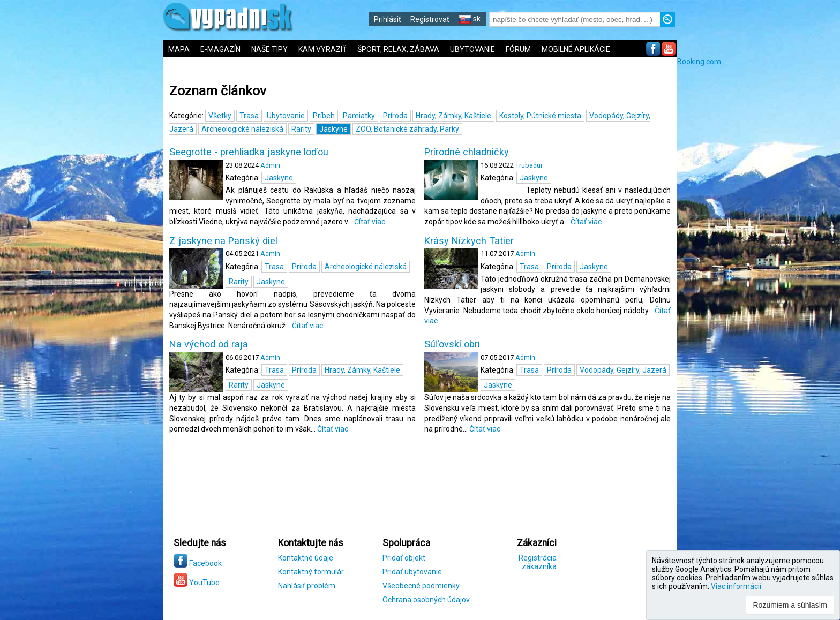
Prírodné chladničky (467, 152)
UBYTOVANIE (472, 49)
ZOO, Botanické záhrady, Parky (407, 129)
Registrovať (430, 19)
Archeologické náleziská (242, 129)
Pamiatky (359, 116)
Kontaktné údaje (306, 558)
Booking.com (699, 62)
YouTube (197, 583)
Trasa (249, 116)
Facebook (198, 563)
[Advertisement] (757, 226)
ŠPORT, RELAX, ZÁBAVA (398, 49)
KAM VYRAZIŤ (322, 49)
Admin (270, 165)
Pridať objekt (404, 558)
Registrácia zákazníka (538, 562)
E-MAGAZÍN (220, 49)
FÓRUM (518, 49)
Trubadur (529, 165)
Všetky (220, 116)
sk (470, 19)
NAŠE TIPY (269, 49)
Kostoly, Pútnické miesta (540, 116)
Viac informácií (736, 586)
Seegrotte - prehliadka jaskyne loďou (249, 152)
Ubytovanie (286, 116)
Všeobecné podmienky (421, 586)
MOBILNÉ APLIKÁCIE (576, 49)
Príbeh (324, 116)
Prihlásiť (388, 19)
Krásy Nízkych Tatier (469, 241)
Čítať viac (370, 222)
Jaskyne (333, 129)
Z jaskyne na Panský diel (223, 241)
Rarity (301, 129)
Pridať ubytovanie (412, 572)
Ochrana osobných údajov (426, 600)
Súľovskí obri (452, 344)
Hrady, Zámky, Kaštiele (453, 116)
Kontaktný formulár (311, 572)
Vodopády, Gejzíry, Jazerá (623, 370)
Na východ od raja (209, 344)
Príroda (395, 116)
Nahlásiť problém (307, 586)
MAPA (179, 49)
